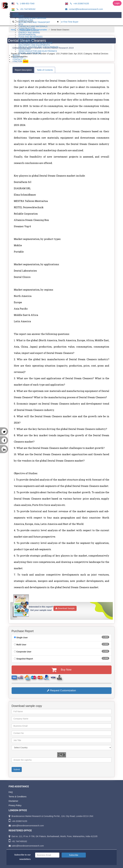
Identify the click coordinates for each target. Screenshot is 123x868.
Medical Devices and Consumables (38, 47)
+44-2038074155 (79, 4)
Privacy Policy (15, 805)
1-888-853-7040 (25, 4)
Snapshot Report (25, 659)
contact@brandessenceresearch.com (84, 9)
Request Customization (61, 690)
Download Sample (65, 608)
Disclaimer (13, 801)
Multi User (21, 645)
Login (117, 3)
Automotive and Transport (34, 22)
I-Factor (20, 61)
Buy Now (61, 670)
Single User (22, 638)
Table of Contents (45, 70)
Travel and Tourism (30, 53)
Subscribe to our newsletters (22, 857)
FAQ (11, 792)
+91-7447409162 (26, 9)
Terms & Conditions (18, 797)
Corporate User (24, 652)
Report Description (23, 70)
